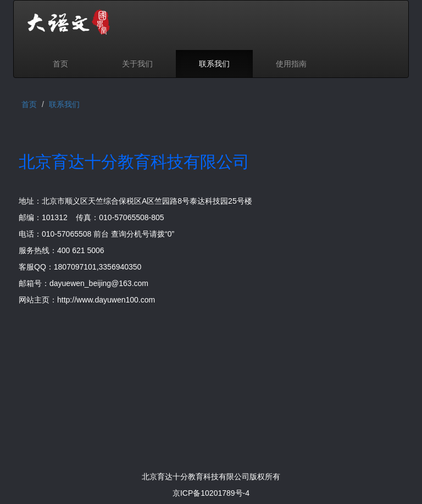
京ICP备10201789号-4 (211, 493)
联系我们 (214, 64)
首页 (60, 64)
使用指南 (291, 64)
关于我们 (137, 64)
